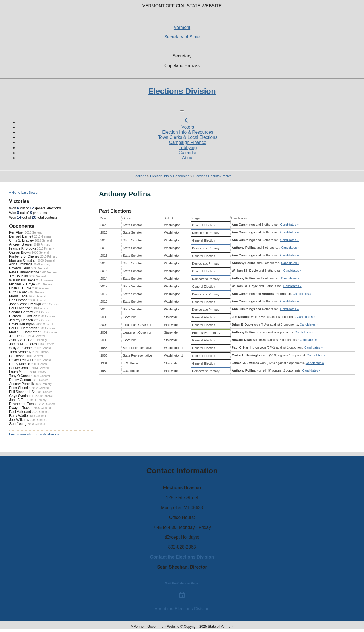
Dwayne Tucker (21, 408)
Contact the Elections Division (182, 557)
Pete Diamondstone (24, 272)
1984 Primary (39, 308)
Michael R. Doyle (22, 284)
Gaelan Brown (20, 252)
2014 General (43, 312)
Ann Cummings (21, 264)
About (188, 158)
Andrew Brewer (21, 244)
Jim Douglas (18, 276)
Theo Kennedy (20, 352)
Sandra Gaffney (21, 312)
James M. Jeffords (23, 344)
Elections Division (182, 91)
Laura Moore (19, 372)
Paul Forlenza (20, 308)
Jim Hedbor (18, 336)
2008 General (37, 276)
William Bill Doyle (22, 280)
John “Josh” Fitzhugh (25, 304)
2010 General (40, 253)
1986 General (49, 332)
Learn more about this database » (34, 434)
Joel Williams (19, 420)
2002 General (41, 288)
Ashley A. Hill (19, 340)
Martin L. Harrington (24, 332)
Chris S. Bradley (21, 240)
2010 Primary (48, 257)
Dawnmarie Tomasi (24, 404)
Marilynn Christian (23, 260)
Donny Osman (20, 380)
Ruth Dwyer (18, 292)
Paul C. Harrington (23, 328)
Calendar (188, 153)
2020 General (33, 233)
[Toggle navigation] (182, 111)
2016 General (45, 280)
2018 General (43, 241)
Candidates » (290, 225)
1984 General (49, 272)
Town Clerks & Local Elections (188, 137)
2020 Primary (42, 264)
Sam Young (18, 424)
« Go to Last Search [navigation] (24, 193)
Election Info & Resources (188, 132)
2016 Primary (45, 249)
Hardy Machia (20, 364)
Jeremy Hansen (21, 320)
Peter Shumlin (20, 388)
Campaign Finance (188, 142)
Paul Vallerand (20, 412)
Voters (188, 127)
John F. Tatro (19, 400)
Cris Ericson (18, 300)
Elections (139, 176)
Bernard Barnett (21, 236)
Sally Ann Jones (21, 348)
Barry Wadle (18, 416)
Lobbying (188, 148)
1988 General (47, 328)
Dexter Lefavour (21, 360)
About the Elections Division (182, 609)
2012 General (43, 237)
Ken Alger (16, 232)
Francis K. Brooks (23, 248)
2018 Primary (42, 245)
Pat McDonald (20, 368)
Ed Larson (17, 356)
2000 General (46, 261)
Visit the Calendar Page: (182, 583)
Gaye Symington (22, 396)
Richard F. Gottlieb (23, 316)
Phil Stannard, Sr (22, 392)
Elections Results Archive (213, 176)
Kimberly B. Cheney (24, 256)
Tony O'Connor (20, 376)
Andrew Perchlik (21, 384)
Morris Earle (18, 296)
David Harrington (22, 324)
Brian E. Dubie (20, 288)
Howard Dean (19, 268)
